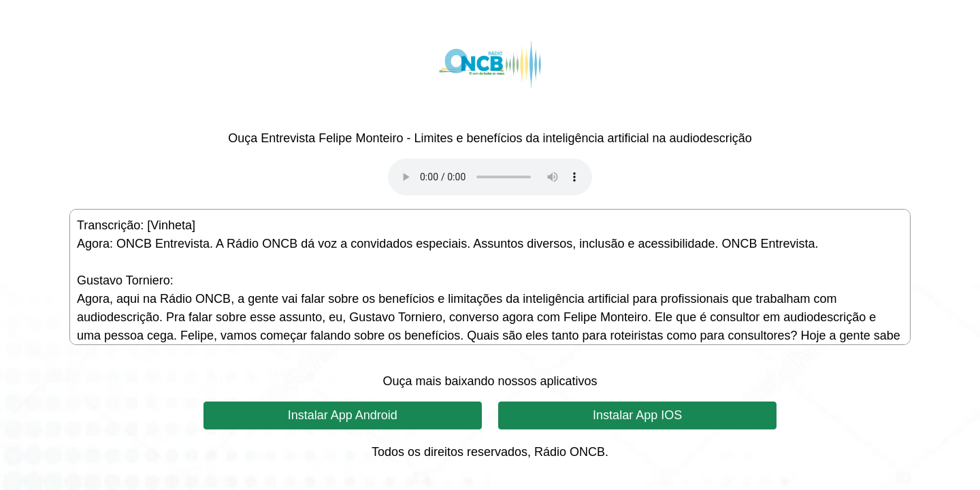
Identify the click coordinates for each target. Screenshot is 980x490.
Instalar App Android (343, 415)
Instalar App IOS (637, 415)
